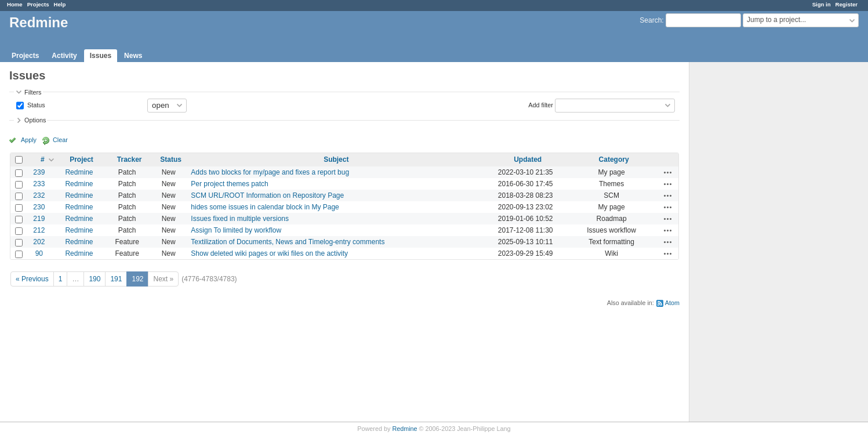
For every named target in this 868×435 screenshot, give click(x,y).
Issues (101, 56)
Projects (38, 4)
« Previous (32, 279)
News (133, 56)
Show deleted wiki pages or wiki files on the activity (269, 253)
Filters (33, 92)
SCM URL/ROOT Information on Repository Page (267, 195)
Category (614, 159)
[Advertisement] (747, 244)
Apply (29, 140)
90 (39, 253)
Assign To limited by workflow (236, 230)
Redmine (79, 172)
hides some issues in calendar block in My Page (265, 207)
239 (39, 172)
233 (39, 184)
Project (81, 159)
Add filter (541, 104)
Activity (64, 56)
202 (39, 242)
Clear (60, 140)
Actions (668, 172)
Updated (528, 159)
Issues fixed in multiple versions (240, 219)
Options (35, 120)
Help (60, 4)
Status (35, 104)
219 (39, 219)
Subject (336, 159)
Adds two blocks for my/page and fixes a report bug (270, 172)
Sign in (822, 4)
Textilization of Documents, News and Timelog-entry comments (288, 242)
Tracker (130, 159)
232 (39, 195)
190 (95, 279)
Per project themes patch (229, 184)
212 (39, 230)
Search (651, 20)
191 (116, 279)
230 (39, 207)
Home (15, 4)
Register (847, 4)
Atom (672, 303)
